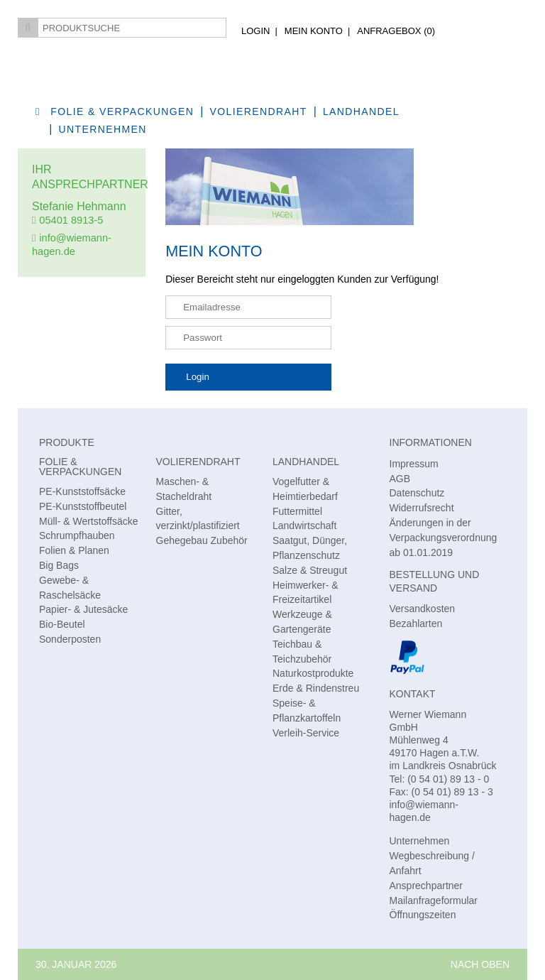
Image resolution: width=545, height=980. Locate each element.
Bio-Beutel (62, 624)
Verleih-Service (306, 733)
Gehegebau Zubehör (202, 540)
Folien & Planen (74, 550)
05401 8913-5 (71, 220)
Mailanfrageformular (434, 900)
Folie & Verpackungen (122, 111)
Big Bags (59, 565)
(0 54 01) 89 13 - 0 (448, 779)
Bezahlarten (416, 624)
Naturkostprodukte (313, 673)
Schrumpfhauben (77, 535)
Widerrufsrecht (422, 508)
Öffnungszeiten (423, 915)
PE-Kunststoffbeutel (83, 506)
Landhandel (306, 462)
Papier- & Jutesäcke (83, 609)
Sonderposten (70, 639)
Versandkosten (423, 609)
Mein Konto (314, 31)
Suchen (28, 28)
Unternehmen (103, 129)
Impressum (414, 464)
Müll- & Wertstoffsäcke (89, 521)
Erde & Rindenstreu (316, 688)
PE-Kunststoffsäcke (82, 491)
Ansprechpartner (426, 886)
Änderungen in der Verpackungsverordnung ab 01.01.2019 (444, 538)
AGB (400, 479)
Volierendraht (259, 111)
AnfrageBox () (396, 31)
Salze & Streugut (310, 570)
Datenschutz (417, 493)
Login (255, 31)
